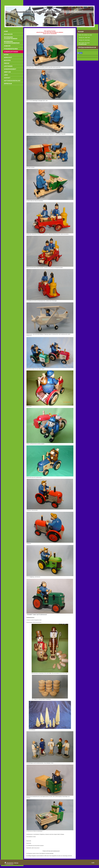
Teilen (80, 53)
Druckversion (9, 863)
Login (93, 863)
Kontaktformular (83, 44)
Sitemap (16, 863)
